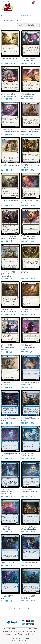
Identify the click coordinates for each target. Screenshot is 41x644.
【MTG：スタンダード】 (7, 16)
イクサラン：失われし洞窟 (21, 16)
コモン (30, 16)
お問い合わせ (30, 634)
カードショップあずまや (21, 638)
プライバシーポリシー (30, 629)
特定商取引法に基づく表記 (12, 631)
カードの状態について (30, 631)
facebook (21, 634)
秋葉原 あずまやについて (12, 629)
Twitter (14, 634)
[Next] (30, 608)
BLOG (8, 634)
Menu (38, 2)
